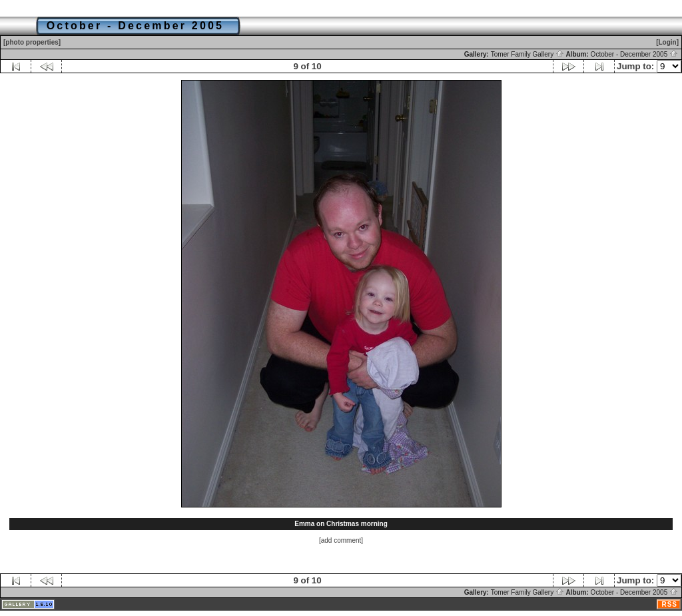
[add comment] (341, 540)
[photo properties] (32, 42)
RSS (669, 604)
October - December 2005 (634, 54)
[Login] (667, 42)
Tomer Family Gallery (527, 54)
